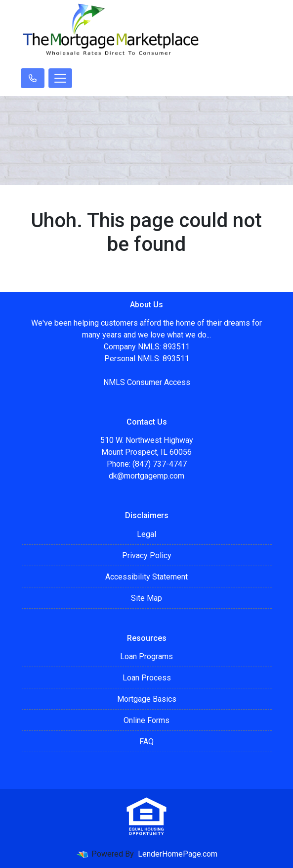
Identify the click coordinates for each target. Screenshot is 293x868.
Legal (146, 534)
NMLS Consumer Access (147, 382)
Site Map (146, 598)
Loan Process (147, 678)
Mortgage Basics (147, 699)
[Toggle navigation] (60, 78)
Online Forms (146, 720)
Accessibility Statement (146, 577)
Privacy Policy (147, 555)
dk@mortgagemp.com (146, 476)
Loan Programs (146, 656)
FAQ (146, 742)
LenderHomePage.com (178, 854)
